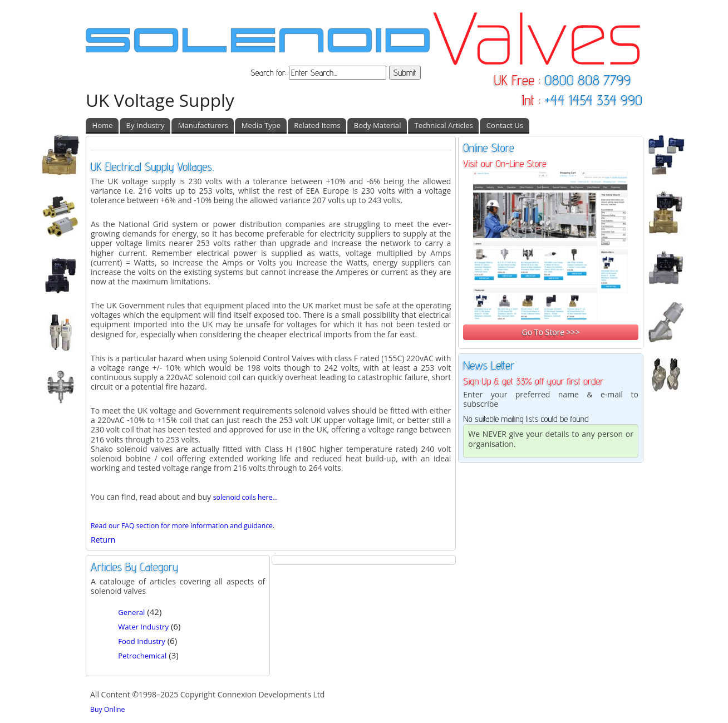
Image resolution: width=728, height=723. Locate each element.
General (131, 612)
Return (103, 540)
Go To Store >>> (550, 332)
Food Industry (142, 641)
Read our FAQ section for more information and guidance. (183, 526)
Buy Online (107, 709)
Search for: (270, 73)
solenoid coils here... (245, 497)
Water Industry (143, 627)
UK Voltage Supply (160, 100)
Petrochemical (142, 656)
